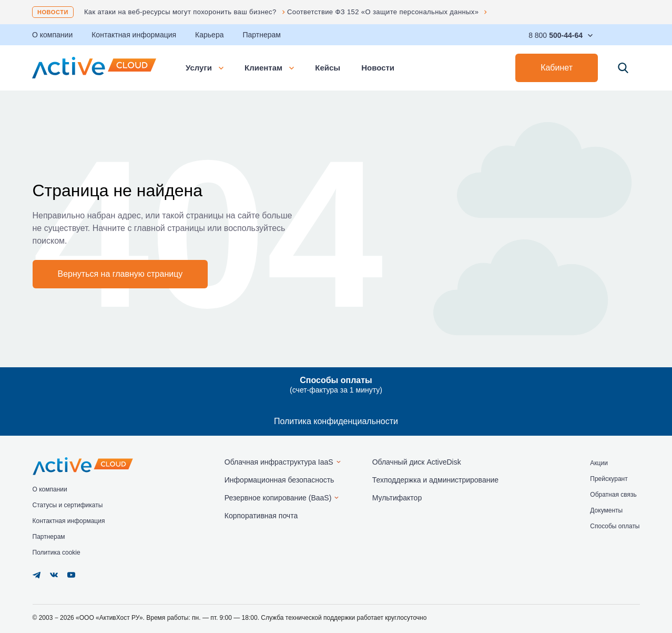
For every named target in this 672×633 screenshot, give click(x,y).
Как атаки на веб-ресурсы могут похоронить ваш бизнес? (180, 12)
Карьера (209, 35)
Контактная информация (134, 35)
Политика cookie (57, 552)
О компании (52, 35)
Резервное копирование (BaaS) (278, 498)
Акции (599, 463)
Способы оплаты (615, 526)
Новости (53, 12)
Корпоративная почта (261, 516)
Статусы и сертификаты (68, 505)
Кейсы (328, 68)
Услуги (205, 68)
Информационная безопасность (279, 480)
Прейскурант (609, 479)
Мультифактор (397, 498)
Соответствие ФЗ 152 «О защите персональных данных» (383, 12)
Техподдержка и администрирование (435, 480)
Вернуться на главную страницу (120, 274)
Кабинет (557, 68)
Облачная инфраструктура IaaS (279, 462)
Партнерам (261, 35)
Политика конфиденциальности (336, 421)
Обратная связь (613, 495)
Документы (606, 510)
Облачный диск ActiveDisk (417, 462)
